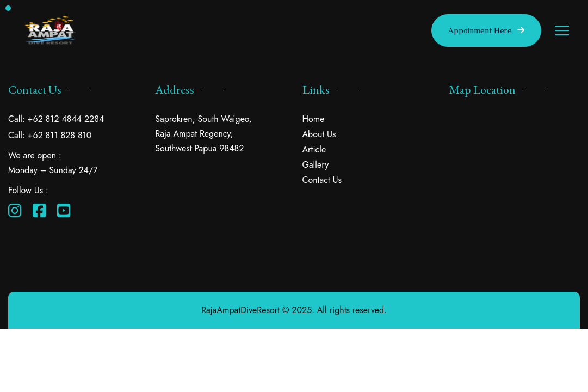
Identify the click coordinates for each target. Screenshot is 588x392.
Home (314, 119)
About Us (319, 134)
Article (314, 149)
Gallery (316, 165)
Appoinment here (486, 30)
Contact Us (322, 180)
